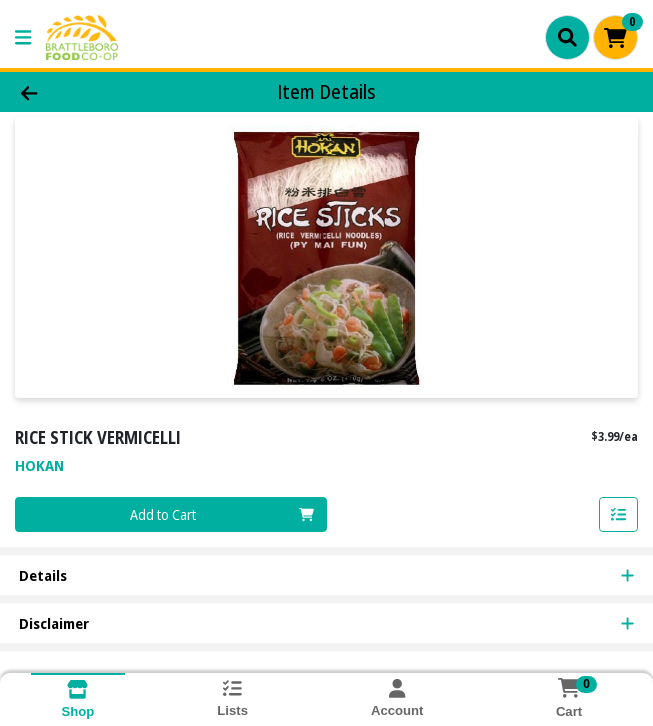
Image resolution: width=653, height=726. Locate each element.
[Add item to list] (619, 515)
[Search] (567, 37)
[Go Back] (93, 92)
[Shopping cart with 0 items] (615, 37)
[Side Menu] (23, 37)
